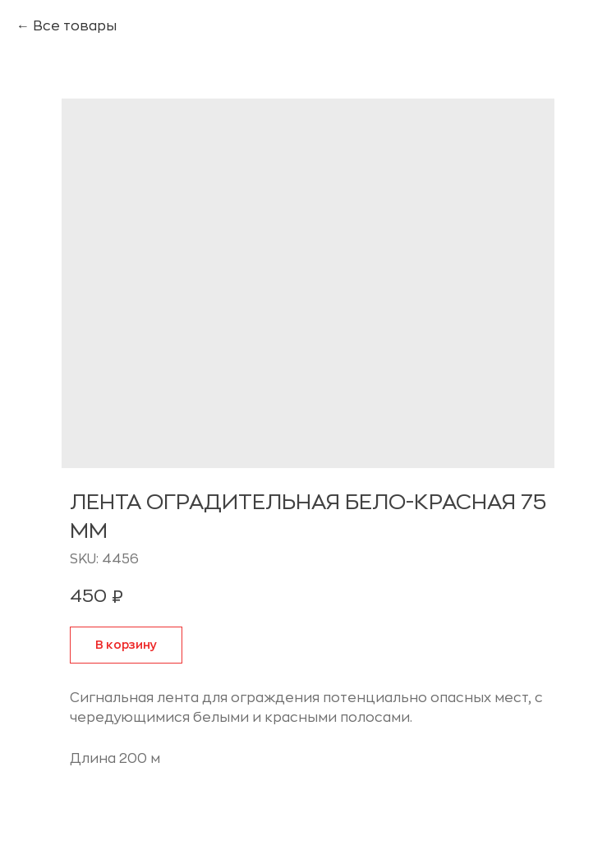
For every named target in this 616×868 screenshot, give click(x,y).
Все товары (75, 26)
